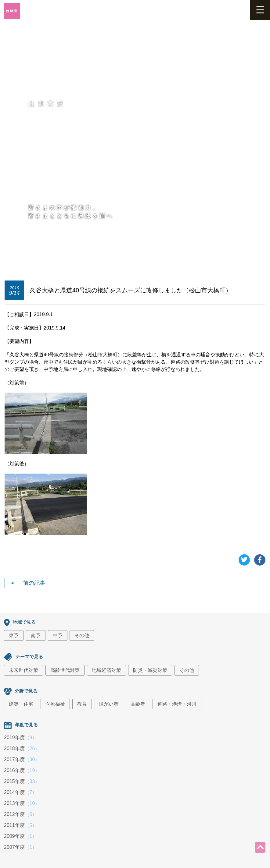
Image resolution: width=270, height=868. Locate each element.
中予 (58, 635)
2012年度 (21, 814)
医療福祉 (55, 704)
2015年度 (22, 781)
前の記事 (28, 583)
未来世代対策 (23, 670)
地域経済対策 (106, 670)
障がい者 (109, 704)
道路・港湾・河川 (177, 704)
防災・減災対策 (150, 670)
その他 (82, 635)
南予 (36, 635)
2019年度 (21, 737)
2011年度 (21, 825)
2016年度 (22, 770)
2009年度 (21, 836)
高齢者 (138, 704)
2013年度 (22, 803)
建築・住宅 (21, 704)
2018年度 (22, 748)
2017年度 (22, 759)
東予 (14, 635)
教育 (82, 704)
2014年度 (21, 792)
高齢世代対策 (65, 670)
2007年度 (21, 847)
